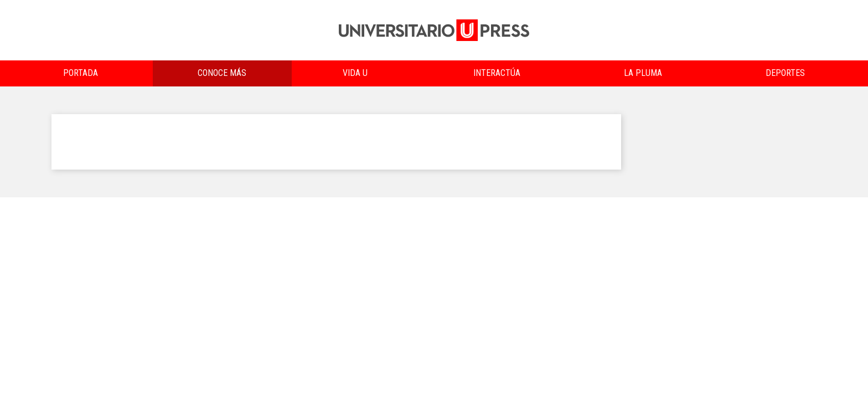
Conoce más (222, 73)
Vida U (355, 73)
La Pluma (643, 73)
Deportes (785, 73)
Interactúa (497, 73)
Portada (81, 73)
